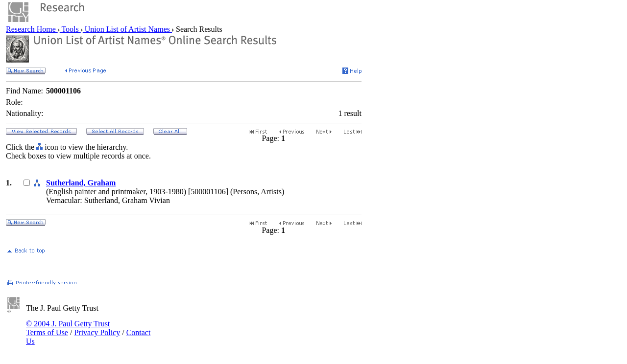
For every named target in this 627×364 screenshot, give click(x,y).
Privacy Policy (97, 332)
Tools (70, 29)
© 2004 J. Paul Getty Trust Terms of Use (68, 328)
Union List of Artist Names (127, 29)
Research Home (32, 29)
